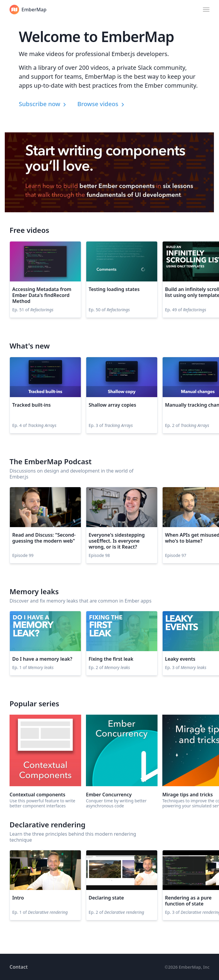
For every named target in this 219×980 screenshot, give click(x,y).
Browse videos (101, 104)
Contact (19, 967)
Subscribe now (43, 104)
